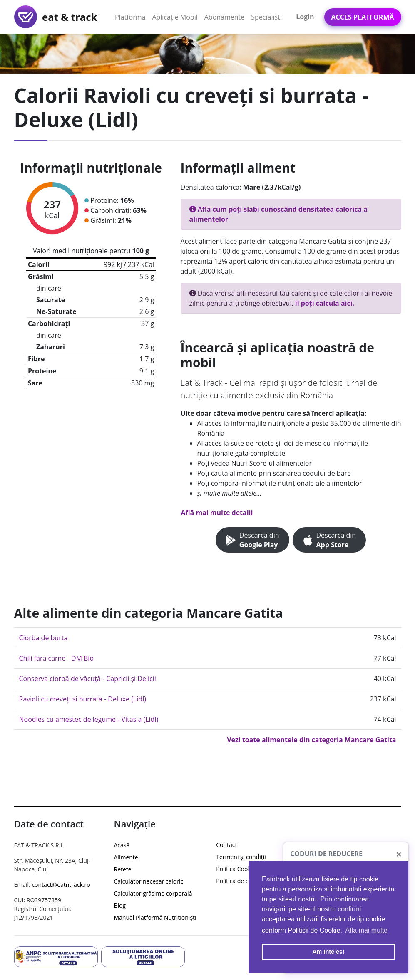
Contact (226, 845)
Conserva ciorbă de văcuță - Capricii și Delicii (88, 679)
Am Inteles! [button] (328, 952)
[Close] (399, 854)
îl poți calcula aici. (325, 303)
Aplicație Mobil (176, 17)
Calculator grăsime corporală (153, 893)
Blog (120, 905)
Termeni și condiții (241, 857)
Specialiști (266, 17)
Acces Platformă (363, 17)
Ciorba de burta (43, 638)
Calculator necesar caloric (149, 881)
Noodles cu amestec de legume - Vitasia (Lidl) (89, 719)
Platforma (132, 17)
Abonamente (225, 17)
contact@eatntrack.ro (61, 885)
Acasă (122, 845)
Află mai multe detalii (217, 513)
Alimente (126, 857)
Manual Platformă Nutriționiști (155, 917)
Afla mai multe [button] (367, 930)
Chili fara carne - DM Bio (57, 658)
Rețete (123, 869)
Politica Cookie (236, 869)
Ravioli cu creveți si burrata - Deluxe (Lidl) (83, 699)
